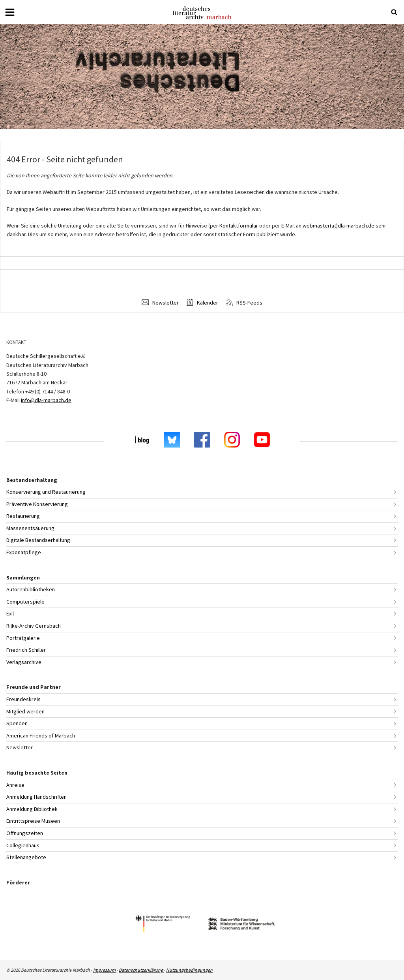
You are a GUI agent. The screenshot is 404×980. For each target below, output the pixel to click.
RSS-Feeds (244, 302)
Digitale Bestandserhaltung (38, 540)
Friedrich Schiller (26, 650)
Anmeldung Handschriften (36, 797)
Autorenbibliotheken (31, 589)
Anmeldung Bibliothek (32, 809)
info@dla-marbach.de (46, 400)
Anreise (15, 785)
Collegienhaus (23, 845)
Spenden (17, 723)
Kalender (202, 302)
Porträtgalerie (23, 638)
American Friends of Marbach (41, 735)
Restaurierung (23, 516)
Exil (10, 613)
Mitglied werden (25, 711)
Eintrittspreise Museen (33, 821)
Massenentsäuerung (30, 528)
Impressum (105, 970)
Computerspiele (25, 602)
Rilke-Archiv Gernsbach (34, 626)
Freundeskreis (23, 699)
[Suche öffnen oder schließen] (394, 12)
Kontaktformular (239, 226)
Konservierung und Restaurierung (46, 492)
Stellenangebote (26, 857)
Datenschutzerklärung (141, 970)
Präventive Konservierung (37, 504)
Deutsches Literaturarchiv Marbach (202, 13)
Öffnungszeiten (25, 833)
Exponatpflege (24, 552)
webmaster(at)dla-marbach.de (339, 226)
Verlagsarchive (24, 662)
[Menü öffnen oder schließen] (10, 12)
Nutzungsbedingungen (189, 970)
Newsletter (160, 302)
